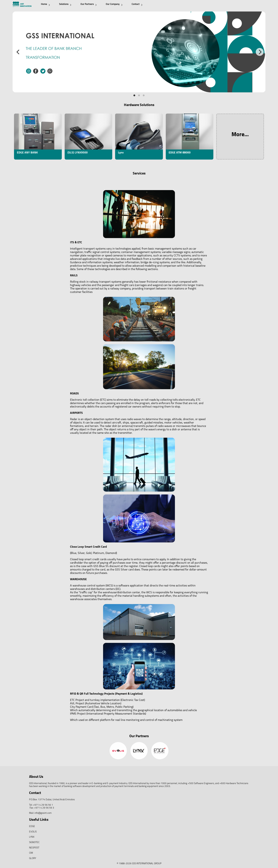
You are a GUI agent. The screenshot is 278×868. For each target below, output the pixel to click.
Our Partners (89, 4)
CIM (31, 853)
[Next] (260, 52)
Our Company (114, 4)
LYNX (32, 837)
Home (45, 4)
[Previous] (18, 52)
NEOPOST (34, 848)
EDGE (32, 826)
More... (240, 135)
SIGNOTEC (34, 842)
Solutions (65, 4)
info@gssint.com (43, 813)
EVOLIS (33, 832)
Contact (137, 4)
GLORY (33, 858)
